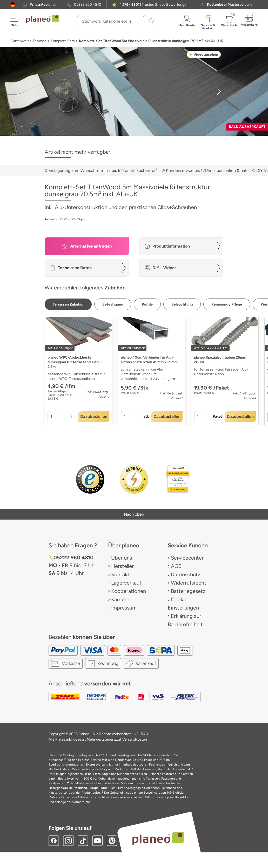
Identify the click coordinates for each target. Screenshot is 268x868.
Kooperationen (129, 591)
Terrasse (40, 41)
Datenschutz (186, 574)
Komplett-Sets (63, 41)
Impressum (124, 608)
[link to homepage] (43, 19)
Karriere (120, 599)
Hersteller (122, 566)
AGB (176, 566)
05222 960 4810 (88, 5)
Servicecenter (187, 558)
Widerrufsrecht (189, 583)
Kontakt (120, 574)
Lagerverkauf (126, 583)
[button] (13, 5)
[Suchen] (152, 21)
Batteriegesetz (188, 591)
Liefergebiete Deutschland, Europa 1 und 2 (79, 788)
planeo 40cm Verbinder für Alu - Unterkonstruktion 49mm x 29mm (149, 360)
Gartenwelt (20, 41)
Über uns (122, 558)
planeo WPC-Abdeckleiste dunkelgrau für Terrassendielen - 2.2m (74, 362)
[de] (13, 5)
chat (43, 5)
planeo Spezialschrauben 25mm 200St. (220, 360)
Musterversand (230, 5)
